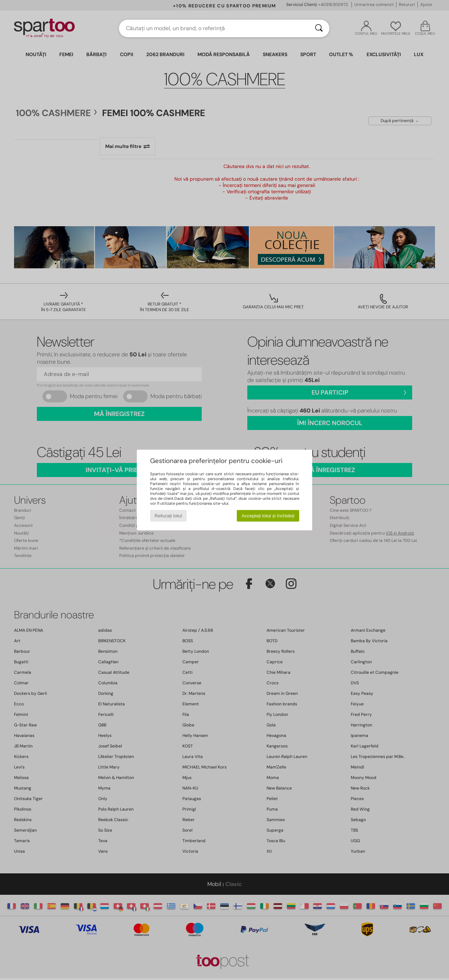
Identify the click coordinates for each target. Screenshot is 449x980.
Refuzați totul (168, 516)
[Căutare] (319, 28)
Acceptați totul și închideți (268, 516)
